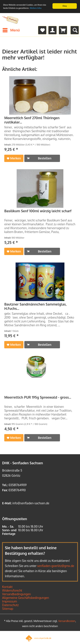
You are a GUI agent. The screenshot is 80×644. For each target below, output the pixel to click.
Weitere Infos (36, 8)
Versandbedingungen (17, 594)
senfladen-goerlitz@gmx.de (56, 566)
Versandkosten (67, 621)
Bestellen (39, 157)
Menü (11, 30)
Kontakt (7, 587)
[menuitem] (11, 30)
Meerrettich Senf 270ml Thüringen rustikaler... (32, 120)
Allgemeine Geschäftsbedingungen (26, 598)
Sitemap (8, 609)
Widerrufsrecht (12, 590)
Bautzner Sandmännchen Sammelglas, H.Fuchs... (35, 306)
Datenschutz (10, 605)
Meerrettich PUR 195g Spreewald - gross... (38, 397)
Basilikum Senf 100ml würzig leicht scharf (38, 211)
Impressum (9, 601)
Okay (65, 6)
